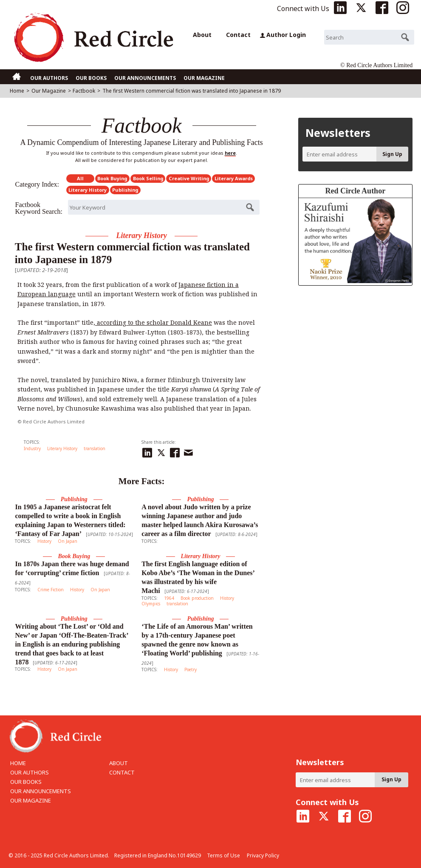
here (230, 153)
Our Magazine (49, 91)
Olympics (151, 604)
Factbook (84, 91)
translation (95, 448)
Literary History (88, 190)
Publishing (125, 190)
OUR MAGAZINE (204, 78)
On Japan (68, 541)
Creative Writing (189, 178)
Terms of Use (223, 855)
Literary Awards (234, 178)
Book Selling (148, 178)
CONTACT (122, 772)
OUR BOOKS (91, 78)
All (80, 178)
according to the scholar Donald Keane (154, 322)
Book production (197, 598)
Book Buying (112, 178)
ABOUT (119, 763)
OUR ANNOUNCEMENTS (145, 78)
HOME (18, 763)
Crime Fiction (51, 590)
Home (17, 91)
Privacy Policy (263, 855)
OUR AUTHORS (49, 78)
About (202, 35)
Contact (238, 35)
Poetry (191, 669)
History (44, 541)
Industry (32, 448)
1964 (169, 598)
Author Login (283, 35)
